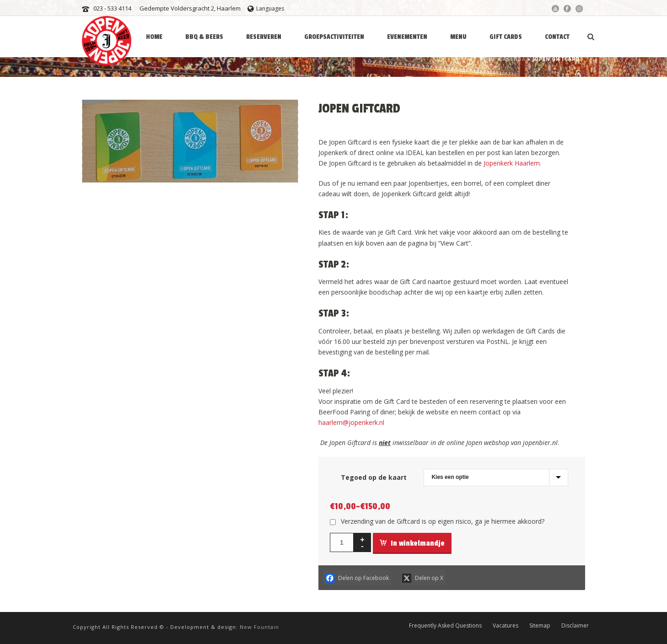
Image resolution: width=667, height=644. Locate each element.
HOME (154, 37)
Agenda (514, 59)
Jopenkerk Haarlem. (512, 163)
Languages (266, 8)
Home (488, 59)
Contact (557, 37)
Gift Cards (506, 37)
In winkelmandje (412, 543)
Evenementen (407, 37)
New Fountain (259, 627)
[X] (423, 578)
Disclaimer (575, 625)
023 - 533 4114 (112, 8)
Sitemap (540, 625)
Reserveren (264, 37)
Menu (458, 37)
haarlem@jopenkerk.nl (351, 422)
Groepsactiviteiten (334, 37)
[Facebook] (357, 578)
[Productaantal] (342, 542)
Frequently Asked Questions (445, 625)
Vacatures (506, 625)
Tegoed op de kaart (374, 477)
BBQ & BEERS (204, 37)
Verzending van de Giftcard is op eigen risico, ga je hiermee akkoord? (443, 521)
